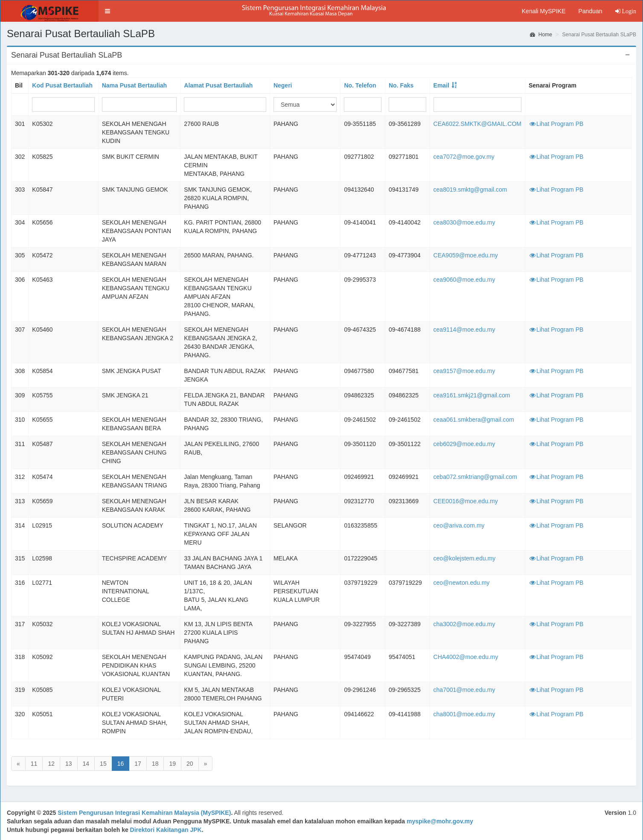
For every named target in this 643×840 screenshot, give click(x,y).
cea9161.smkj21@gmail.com (472, 395)
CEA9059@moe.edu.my (466, 255)
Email (441, 85)
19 (172, 764)
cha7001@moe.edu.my (464, 690)
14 (86, 764)
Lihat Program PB (556, 124)
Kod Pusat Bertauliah (62, 85)
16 (121, 764)
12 (51, 764)
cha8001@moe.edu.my (464, 714)
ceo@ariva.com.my (459, 525)
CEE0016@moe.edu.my (466, 501)
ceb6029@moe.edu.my (464, 444)
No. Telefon (360, 85)
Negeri (283, 85)
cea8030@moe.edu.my (464, 222)
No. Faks (401, 85)
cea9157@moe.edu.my (464, 371)
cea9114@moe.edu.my (464, 330)
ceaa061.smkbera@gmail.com (474, 420)
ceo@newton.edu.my (462, 583)
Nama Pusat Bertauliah (135, 85)
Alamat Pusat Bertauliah (218, 85)
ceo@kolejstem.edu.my (465, 558)
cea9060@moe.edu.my (464, 280)
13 (69, 764)
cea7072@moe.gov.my (464, 157)
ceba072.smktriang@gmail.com (475, 477)
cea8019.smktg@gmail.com (470, 190)
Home (541, 35)
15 (103, 764)
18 (155, 764)
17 (138, 764)
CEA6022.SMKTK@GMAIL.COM (477, 124)
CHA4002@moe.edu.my (466, 657)
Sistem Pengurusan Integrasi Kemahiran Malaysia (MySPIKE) (144, 813)
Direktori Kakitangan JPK (166, 830)
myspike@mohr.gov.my (440, 821)
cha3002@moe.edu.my (464, 624)
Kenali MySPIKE (544, 11)
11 (34, 764)
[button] (108, 11)
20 (190, 764)
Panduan (590, 11)
